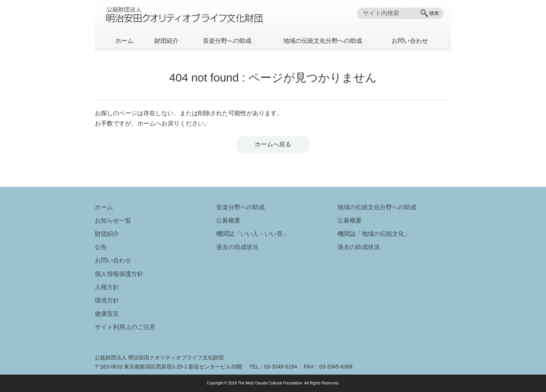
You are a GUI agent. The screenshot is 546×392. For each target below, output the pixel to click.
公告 (101, 247)
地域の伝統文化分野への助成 (323, 41)
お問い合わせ (410, 41)
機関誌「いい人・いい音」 (253, 234)
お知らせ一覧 (113, 220)
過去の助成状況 (237, 247)
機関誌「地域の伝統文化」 (374, 234)
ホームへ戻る (273, 144)
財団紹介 (166, 41)
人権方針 (107, 287)
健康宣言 (107, 314)
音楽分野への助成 (227, 41)
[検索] (430, 13)
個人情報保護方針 (119, 274)
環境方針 (107, 300)
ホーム (124, 41)
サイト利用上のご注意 (125, 327)
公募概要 (228, 220)
